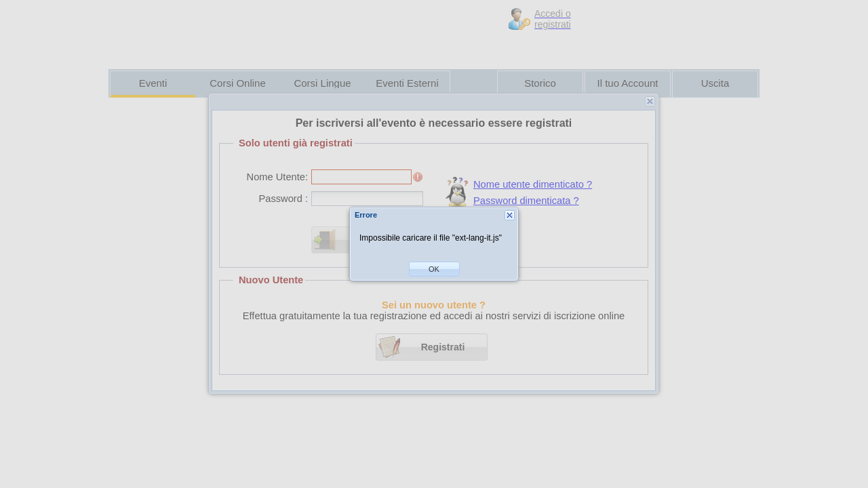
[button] (434, 269)
